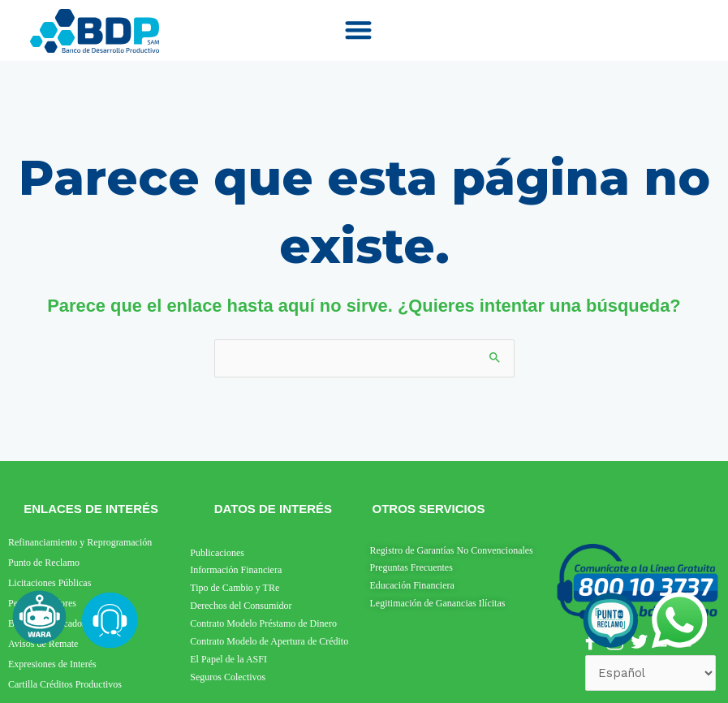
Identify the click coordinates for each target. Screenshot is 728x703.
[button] (358, 30)
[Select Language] (650, 673)
